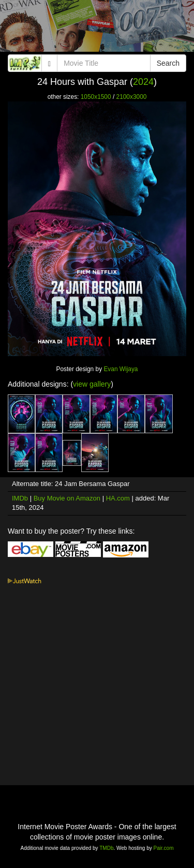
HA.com (118, 498)
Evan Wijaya (121, 369)
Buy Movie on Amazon (67, 498)
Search (168, 63)
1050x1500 (96, 97)
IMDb (20, 498)
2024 (143, 82)
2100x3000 (132, 97)
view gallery (92, 384)
